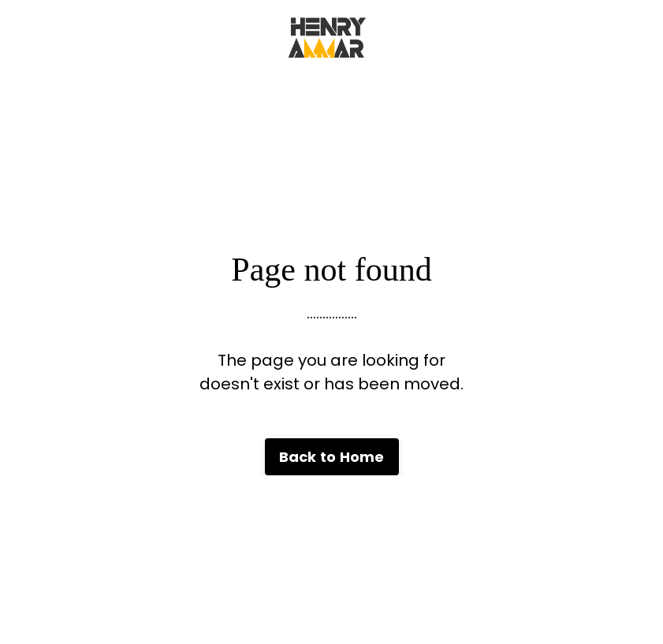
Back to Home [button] (332, 457)
